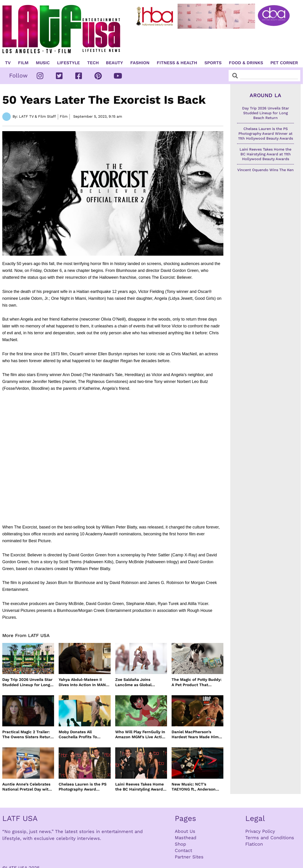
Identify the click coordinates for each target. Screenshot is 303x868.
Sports (213, 63)
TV (8, 63)
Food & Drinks (246, 63)
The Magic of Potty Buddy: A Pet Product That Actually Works (197, 682)
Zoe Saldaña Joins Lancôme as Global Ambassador (133, 682)
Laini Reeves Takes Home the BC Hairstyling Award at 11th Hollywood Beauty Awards (140, 787)
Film (23, 63)
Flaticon (254, 844)
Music (43, 63)
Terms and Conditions (270, 838)
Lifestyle (68, 63)
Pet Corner (284, 63)
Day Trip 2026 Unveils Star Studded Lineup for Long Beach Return (27, 682)
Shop (180, 844)
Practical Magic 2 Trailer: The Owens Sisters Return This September (27, 734)
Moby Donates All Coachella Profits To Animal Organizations (79, 734)
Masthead (186, 838)
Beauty (114, 63)
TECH (93, 63)
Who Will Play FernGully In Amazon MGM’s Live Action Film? (141, 734)
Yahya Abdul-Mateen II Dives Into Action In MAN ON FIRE (82, 682)
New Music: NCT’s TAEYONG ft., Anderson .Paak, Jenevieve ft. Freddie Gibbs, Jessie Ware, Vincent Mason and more (196, 787)
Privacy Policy (260, 831)
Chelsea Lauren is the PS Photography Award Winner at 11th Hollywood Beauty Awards (83, 787)
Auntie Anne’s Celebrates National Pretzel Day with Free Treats (27, 787)
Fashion (140, 63)
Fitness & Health (177, 63)
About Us (185, 831)
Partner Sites (189, 857)
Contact (183, 850)
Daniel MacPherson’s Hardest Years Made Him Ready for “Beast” (195, 734)
